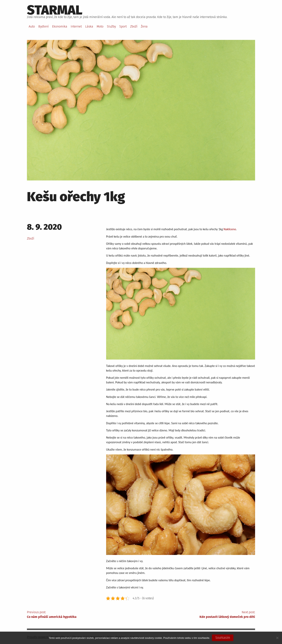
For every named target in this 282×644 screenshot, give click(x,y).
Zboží (134, 26)
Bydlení (43, 26)
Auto (32, 26)
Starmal (55, 10)
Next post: (198, 615)
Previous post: (84, 615)
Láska (89, 26)
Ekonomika (60, 26)
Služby (111, 26)
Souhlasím (223, 638)
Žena (144, 26)
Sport (123, 26)
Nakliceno (230, 229)
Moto (100, 26)
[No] (277, 638)
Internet (76, 26)
